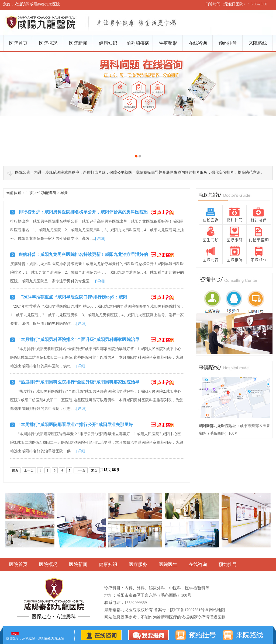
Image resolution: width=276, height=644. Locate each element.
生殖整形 (168, 43)
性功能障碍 (47, 193)
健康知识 (108, 43)
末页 (94, 470)
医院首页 (18, 43)
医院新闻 (78, 43)
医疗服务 (138, 564)
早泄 (64, 193)
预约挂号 (228, 43)
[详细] (100, 239)
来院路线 (258, 43)
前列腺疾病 (138, 43)
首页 (15, 470)
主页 (30, 193)
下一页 (81, 470)
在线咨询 (198, 43)
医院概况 (48, 43)
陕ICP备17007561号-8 (189, 610)
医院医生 (168, 564)
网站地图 (217, 610)
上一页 (29, 470)
